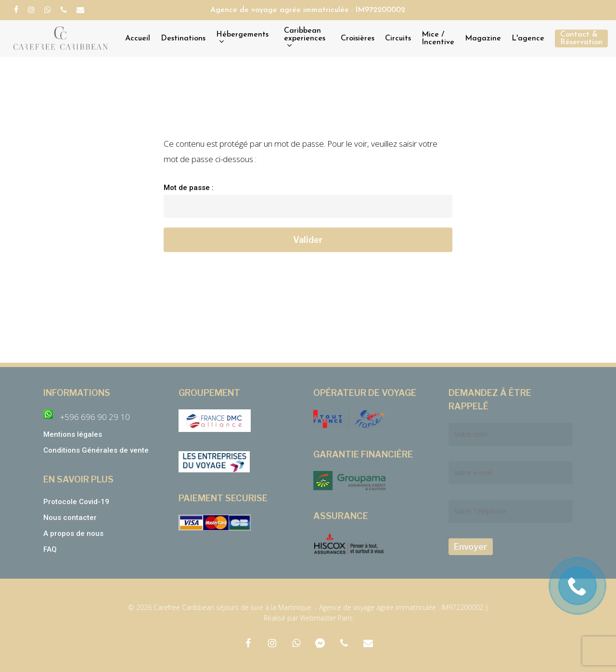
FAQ (50, 549)
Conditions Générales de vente (97, 450)
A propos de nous (73, 533)
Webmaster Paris (326, 618)
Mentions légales (73, 434)
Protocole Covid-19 (76, 502)
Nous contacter (70, 518)
